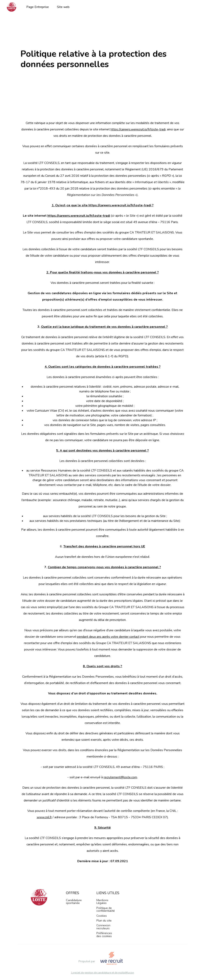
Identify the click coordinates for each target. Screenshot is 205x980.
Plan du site (104, 920)
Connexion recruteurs (103, 927)
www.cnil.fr (44, 817)
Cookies (102, 916)
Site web (63, 7)
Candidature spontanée (74, 902)
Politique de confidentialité (106, 909)
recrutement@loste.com (120, 777)
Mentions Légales (102, 902)
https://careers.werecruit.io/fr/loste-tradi (138, 129)
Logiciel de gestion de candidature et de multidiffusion (103, 973)
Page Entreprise (38, 7)
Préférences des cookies (104, 934)
